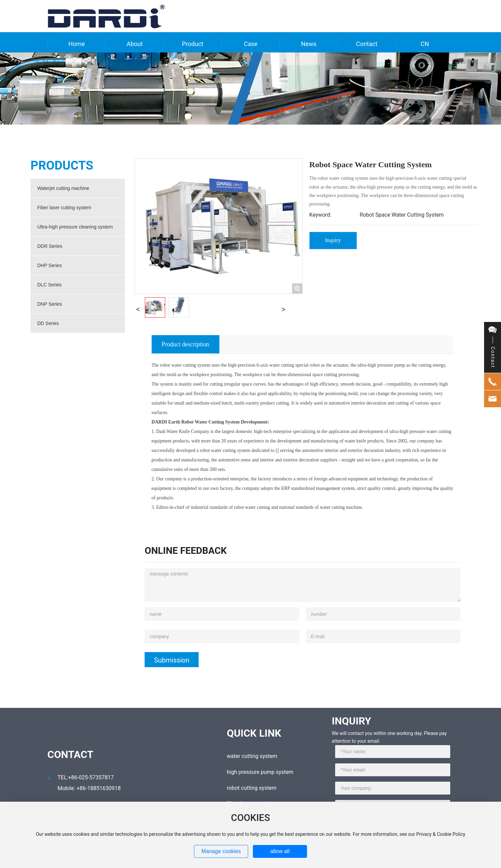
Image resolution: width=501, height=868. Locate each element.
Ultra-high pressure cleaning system (75, 227)
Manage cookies (221, 851)
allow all (280, 851)
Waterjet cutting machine (63, 188)
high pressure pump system (260, 772)
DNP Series (50, 304)
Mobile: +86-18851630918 (89, 788)
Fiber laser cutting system (64, 208)
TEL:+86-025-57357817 (86, 777)
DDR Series (50, 246)
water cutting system (252, 756)
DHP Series (50, 265)
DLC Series (49, 285)
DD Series (48, 323)
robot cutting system (252, 788)
